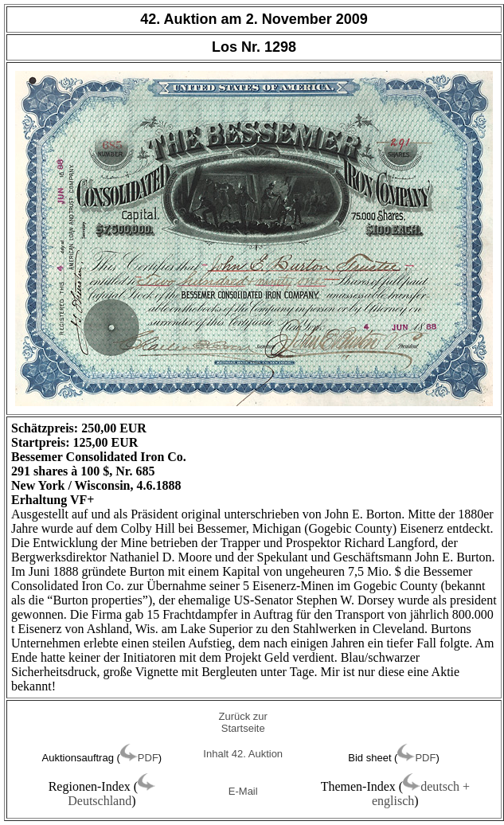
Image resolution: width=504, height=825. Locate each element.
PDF (148, 758)
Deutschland (100, 801)
